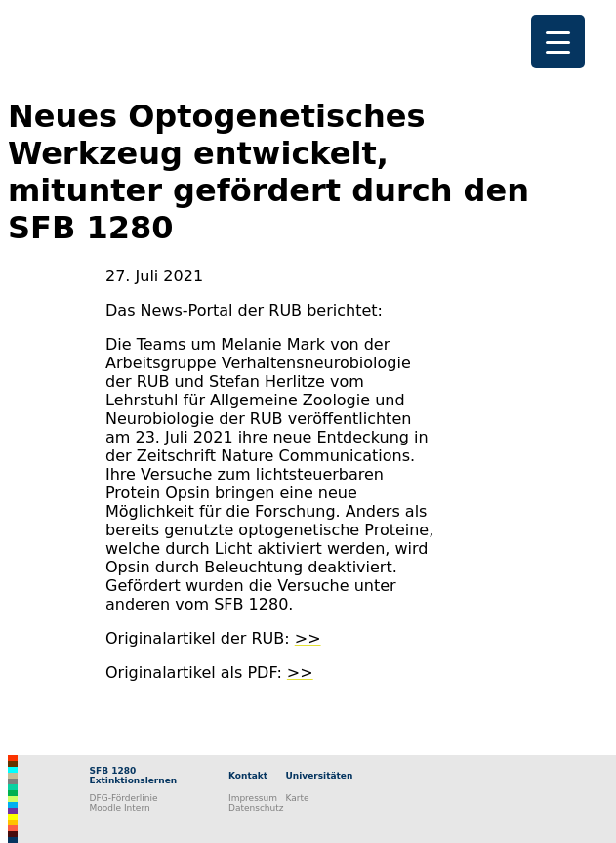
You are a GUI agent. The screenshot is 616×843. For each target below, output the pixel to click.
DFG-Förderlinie (124, 798)
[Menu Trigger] (558, 42)
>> (308, 638)
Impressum (253, 798)
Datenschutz (256, 808)
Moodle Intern (120, 808)
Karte (298, 798)
